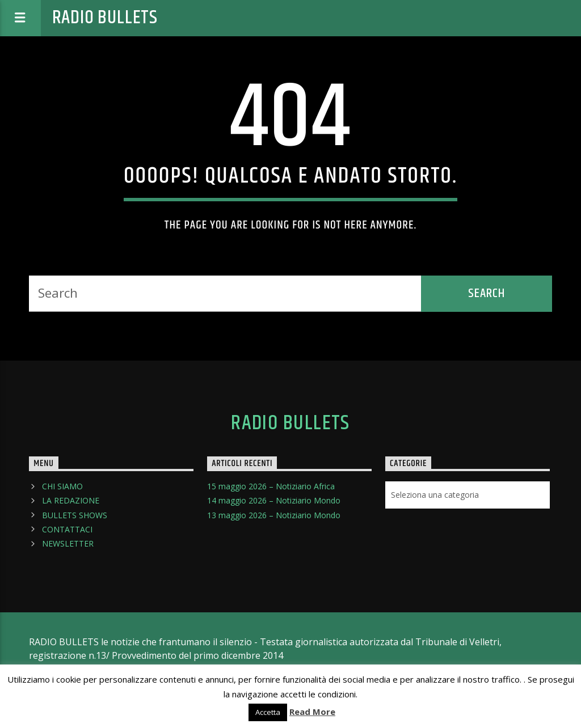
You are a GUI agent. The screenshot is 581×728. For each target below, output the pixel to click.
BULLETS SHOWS (75, 515)
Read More (312, 712)
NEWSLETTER (68, 543)
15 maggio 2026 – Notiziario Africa (271, 486)
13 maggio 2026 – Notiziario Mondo (274, 515)
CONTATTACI (67, 529)
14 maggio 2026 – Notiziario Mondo (274, 500)
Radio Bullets (105, 18)
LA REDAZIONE (71, 500)
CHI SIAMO (62, 486)
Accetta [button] (268, 712)
